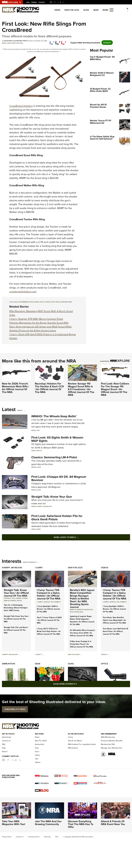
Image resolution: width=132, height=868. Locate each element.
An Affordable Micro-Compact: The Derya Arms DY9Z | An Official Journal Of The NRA (82, 633)
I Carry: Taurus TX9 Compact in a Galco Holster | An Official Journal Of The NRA (49, 594)
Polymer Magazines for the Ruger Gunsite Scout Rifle (39, 323)
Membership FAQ (108, 744)
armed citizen (22, 598)
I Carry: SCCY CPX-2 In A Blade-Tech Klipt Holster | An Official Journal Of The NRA (49, 631)
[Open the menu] (112, 10)
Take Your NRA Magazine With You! (14, 823)
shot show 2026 (76, 612)
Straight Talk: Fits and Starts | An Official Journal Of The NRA (16, 630)
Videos (105, 568)
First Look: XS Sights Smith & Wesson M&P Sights (57, 439)
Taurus (46, 602)
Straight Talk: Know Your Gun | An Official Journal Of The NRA (16, 593)
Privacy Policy (7, 837)
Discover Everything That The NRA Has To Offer (81, 824)
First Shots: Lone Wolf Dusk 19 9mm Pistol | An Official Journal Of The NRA (115, 631)
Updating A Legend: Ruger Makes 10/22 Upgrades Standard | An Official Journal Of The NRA (82, 620)
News (57, 10)
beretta (73, 610)
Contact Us (6, 741)
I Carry (39, 568)
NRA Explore (73, 748)
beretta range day (85, 610)
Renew (34, 2)
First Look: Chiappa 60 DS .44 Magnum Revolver (59, 478)
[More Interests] (37, 562)
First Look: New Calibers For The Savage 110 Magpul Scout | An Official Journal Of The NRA (115, 389)
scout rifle (55, 302)
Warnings (47, 837)
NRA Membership (108, 737)
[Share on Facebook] (52, 41)
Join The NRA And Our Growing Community (48, 823)
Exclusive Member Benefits (112, 741)
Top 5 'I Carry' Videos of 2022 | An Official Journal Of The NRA (49, 620)
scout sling (45, 302)
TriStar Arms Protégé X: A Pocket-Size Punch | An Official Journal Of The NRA (81, 644)
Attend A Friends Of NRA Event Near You (113, 823)
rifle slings (34, 302)
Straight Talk (10, 598)
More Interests (29, 562)
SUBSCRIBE (15, 709)
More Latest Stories (76, 537)
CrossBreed (24, 302)
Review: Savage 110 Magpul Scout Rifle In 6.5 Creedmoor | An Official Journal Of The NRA (81, 389)
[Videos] (108, 654)
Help (4, 748)
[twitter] (58, 41)
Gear (96, 10)
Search (5, 752)
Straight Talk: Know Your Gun (52, 497)
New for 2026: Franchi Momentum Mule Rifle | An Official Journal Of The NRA (15, 388)
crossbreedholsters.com (23, 291)
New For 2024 (17, 43)
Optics (39, 451)
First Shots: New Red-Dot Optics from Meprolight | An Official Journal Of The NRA (114, 620)
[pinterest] (64, 41)
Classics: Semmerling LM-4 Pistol (54, 457)
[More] (23, 410)
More (19, 410)
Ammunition (9, 664)
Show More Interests (80, 684)
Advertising (6, 737)
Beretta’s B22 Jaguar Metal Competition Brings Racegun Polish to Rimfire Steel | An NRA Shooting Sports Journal (82, 598)
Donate (42, 2)
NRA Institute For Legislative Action (82, 744)
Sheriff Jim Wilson (44, 506)
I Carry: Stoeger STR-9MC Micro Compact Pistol (36, 319)
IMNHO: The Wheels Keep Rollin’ (54, 416)
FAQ (4, 744)
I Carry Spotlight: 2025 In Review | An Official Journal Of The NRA (48, 609)
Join (28, 2)
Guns (86, 10)
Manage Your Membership (111, 748)
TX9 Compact (55, 602)
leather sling (67, 302)
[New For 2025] (81, 654)
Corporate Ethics (34, 837)
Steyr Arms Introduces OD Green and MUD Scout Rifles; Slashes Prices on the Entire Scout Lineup (41, 329)
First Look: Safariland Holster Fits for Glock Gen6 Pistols (57, 518)
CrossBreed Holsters (21, 106)
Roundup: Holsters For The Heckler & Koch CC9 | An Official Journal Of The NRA (49, 388)
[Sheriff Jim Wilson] (19, 654)
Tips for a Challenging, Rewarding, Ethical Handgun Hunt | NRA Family (16, 608)
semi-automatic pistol (13, 601)
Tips (38, 430)
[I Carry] (42, 654)
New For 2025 (72, 10)
